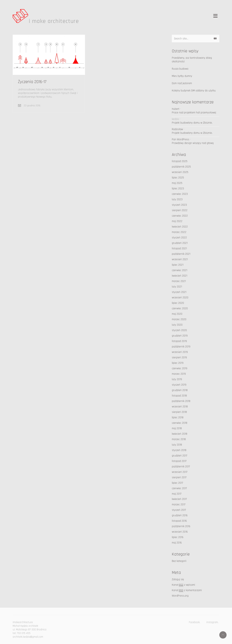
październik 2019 (181, 347)
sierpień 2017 (179, 477)
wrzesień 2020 (180, 298)
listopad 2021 (179, 248)
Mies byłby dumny (182, 76)
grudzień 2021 (180, 243)
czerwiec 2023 (180, 194)
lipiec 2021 (178, 265)
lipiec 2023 (178, 189)
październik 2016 (181, 526)
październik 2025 (181, 167)
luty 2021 (177, 287)
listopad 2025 (180, 161)
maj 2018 (177, 428)
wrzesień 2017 (180, 472)
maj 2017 (177, 494)
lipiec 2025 (178, 178)
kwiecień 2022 (180, 227)
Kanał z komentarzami (187, 590)
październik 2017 (181, 467)
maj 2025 (177, 183)
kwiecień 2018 (180, 434)
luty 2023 (177, 199)
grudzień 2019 (180, 336)
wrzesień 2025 (180, 172)
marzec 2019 (179, 374)
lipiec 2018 (178, 417)
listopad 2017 (179, 461)
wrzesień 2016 (180, 532)
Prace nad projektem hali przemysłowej (194, 113)
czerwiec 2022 (180, 216)
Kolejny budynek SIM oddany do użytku (194, 91)
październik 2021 (181, 254)
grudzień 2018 (180, 390)
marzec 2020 (179, 319)
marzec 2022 (179, 232)
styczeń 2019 (179, 385)
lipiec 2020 (178, 303)
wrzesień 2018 (180, 407)
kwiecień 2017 (179, 499)
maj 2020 (177, 314)
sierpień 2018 (179, 412)
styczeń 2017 (179, 510)
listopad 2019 (179, 341)
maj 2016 (177, 543)
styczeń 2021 (179, 292)
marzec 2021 (179, 281)
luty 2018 (177, 445)
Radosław (177, 129)
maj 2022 (177, 221)
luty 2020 (177, 325)
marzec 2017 (179, 505)
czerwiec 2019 (180, 368)
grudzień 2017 (180, 456)
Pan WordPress (181, 139)
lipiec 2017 (177, 483)
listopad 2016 (179, 521)
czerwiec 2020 (180, 308)
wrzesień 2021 (180, 259)
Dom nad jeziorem (182, 83)
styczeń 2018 (179, 450)
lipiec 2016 (178, 537)
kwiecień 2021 (180, 276)
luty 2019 (177, 379)
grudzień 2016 (180, 515)
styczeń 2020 (179, 330)
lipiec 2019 (178, 363)
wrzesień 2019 (180, 352)
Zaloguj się (178, 579)
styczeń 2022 (179, 238)
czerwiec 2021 (180, 270)
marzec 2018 (179, 439)
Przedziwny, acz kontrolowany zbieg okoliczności (192, 60)
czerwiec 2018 (180, 423)
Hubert (176, 109)
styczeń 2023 (179, 205)
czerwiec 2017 (179, 488)
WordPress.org (180, 596)
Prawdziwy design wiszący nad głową (193, 143)
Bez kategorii (179, 561)
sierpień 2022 (180, 210)
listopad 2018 (179, 396)
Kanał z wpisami (183, 585)
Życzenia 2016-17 (32, 82)
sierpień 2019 (179, 358)
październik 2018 (181, 401)
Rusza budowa (180, 69)
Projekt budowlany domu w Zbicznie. (192, 123)
